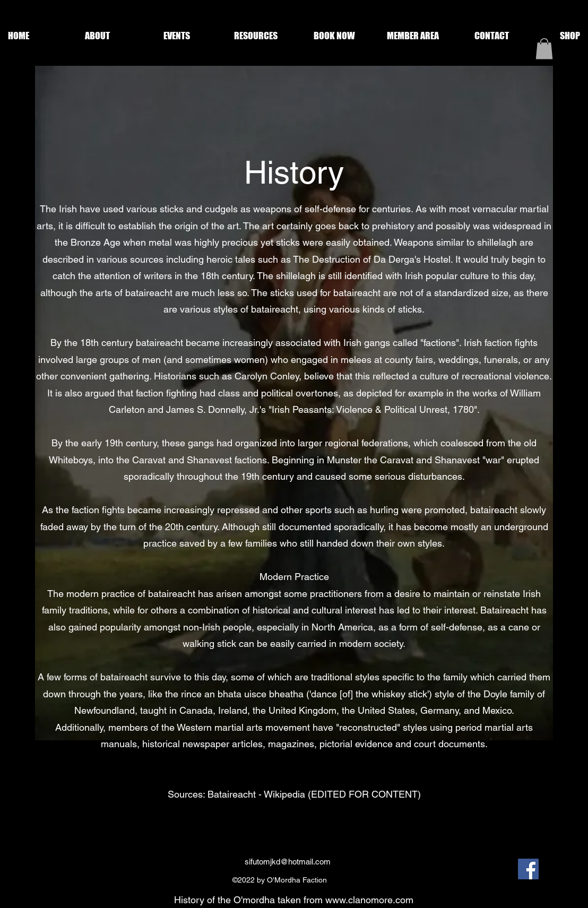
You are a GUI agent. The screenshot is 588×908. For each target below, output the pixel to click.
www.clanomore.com (369, 900)
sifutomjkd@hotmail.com (288, 862)
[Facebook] (528, 869)
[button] (97, 36)
